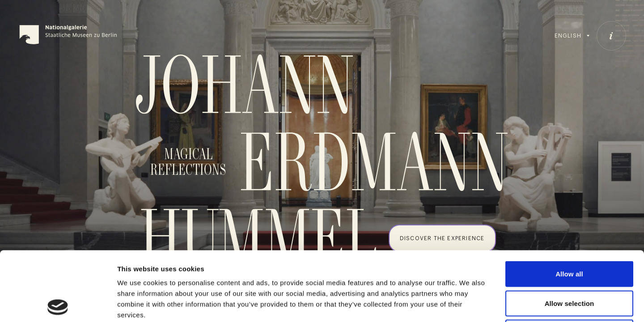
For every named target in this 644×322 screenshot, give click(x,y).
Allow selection (570, 234)
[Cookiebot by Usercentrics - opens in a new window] (58, 305)
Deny (569, 263)
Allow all (569, 205)
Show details (469, 304)
